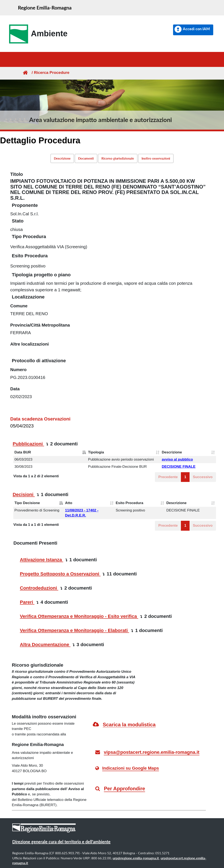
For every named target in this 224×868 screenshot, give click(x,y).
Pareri (27, 602)
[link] (37, 34)
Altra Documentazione (45, 645)
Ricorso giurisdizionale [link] (118, 158)
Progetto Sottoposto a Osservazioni (60, 574)
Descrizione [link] (62, 158)
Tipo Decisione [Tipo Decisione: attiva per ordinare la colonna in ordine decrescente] (27, 503)
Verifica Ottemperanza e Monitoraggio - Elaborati (74, 630)
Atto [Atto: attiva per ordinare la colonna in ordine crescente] (69, 503)
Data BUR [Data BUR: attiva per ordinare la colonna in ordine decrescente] (23, 452)
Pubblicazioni (28, 444)
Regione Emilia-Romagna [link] (45, 8)
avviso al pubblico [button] (177, 459)
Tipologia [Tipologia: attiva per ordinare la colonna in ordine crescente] (96, 452)
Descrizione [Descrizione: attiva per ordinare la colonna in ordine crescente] (172, 452)
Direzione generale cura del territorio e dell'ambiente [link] (61, 842)
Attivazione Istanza (42, 560)
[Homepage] (25, 73)
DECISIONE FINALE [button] (179, 467)
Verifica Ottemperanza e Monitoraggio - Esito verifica (79, 616)
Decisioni (24, 494)
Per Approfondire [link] (125, 789)
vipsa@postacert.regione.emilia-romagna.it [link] (152, 752)
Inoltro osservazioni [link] (156, 158)
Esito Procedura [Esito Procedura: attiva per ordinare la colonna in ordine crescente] (130, 503)
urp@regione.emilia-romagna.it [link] (136, 858)
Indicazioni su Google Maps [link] (131, 768)
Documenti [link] (86, 158)
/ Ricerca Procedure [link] (49, 73)
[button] (193, 30)
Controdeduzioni (39, 588)
